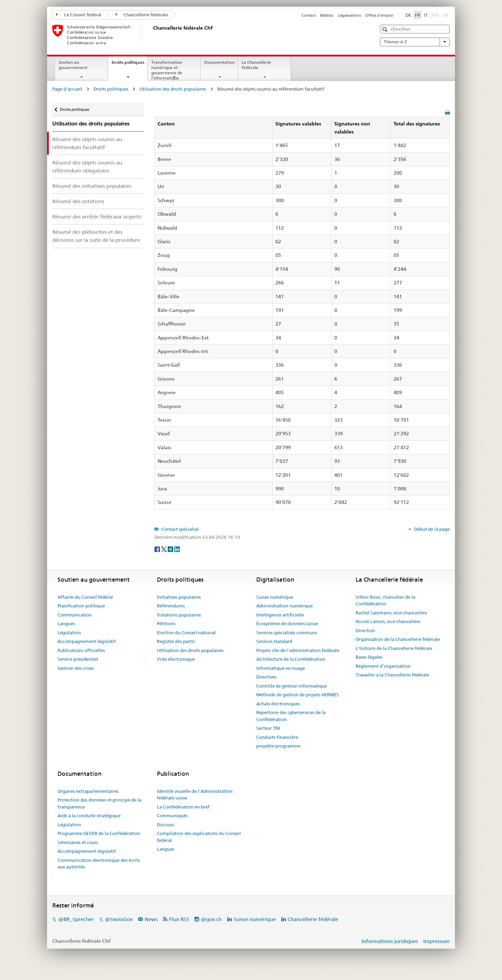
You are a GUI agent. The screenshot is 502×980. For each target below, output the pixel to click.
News (151, 919)
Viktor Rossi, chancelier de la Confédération (385, 600)
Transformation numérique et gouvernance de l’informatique (167, 70)
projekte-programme (278, 746)
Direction (365, 630)
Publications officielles (81, 650)
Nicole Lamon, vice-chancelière (388, 621)
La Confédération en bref (183, 807)
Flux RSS (179, 919)
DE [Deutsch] (408, 15)
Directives (266, 677)
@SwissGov (119, 919)
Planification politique (81, 606)
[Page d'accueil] (152, 35)
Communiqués (172, 816)
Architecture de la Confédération (291, 659)
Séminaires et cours (78, 842)
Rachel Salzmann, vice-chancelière (391, 613)
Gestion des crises (76, 668)
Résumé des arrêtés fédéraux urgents (97, 217)
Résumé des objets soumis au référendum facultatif (87, 143)
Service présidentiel (78, 659)
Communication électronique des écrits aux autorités (99, 864)
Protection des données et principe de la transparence (99, 803)
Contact (309, 15)
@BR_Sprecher (76, 919)
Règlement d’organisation (383, 666)
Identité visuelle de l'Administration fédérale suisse (195, 795)
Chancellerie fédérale (142, 15)
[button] (386, 29)
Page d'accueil (67, 89)
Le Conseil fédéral (79, 15)
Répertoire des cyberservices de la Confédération (291, 716)
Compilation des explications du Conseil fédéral (199, 837)
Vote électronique (176, 659)
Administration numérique (284, 606)
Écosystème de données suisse (287, 623)
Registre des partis (176, 641)
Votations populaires (179, 615)
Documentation (219, 62)
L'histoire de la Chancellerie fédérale (394, 648)
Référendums (171, 606)
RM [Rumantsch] (435, 15)
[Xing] (171, 549)
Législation (69, 633)
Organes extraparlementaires (88, 791)
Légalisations (349, 15)
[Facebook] (158, 549)
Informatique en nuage (281, 668)
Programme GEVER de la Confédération (99, 833)
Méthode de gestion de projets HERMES (298, 695)
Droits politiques (130, 64)
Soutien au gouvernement (73, 65)
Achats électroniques (278, 704)
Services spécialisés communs (287, 633)
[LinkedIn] (177, 549)
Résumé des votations (78, 201)
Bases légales (369, 657)
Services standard (274, 641)
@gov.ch (211, 919)
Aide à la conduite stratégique (89, 816)
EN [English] (445, 15)
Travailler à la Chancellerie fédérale (392, 675)
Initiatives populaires (179, 597)
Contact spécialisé (180, 529)
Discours (166, 825)
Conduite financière (277, 737)
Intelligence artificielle (280, 615)
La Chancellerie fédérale (256, 65)
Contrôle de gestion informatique (292, 686)
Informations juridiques (390, 941)
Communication (75, 615)
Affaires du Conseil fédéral (85, 597)
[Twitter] (164, 549)
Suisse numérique (275, 597)
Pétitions (166, 623)
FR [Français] (417, 15)
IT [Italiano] (426, 15)
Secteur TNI (268, 728)
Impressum (436, 941)
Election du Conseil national (186, 633)
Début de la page (431, 529)
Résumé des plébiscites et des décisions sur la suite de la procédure (96, 236)
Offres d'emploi (379, 15)
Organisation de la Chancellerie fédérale (398, 639)
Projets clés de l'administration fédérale (298, 650)
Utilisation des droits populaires (173, 89)
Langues (66, 623)
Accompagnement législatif (87, 641)
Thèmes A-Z (415, 42)
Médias (326, 15)
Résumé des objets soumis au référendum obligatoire (87, 167)
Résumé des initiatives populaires (92, 186)
